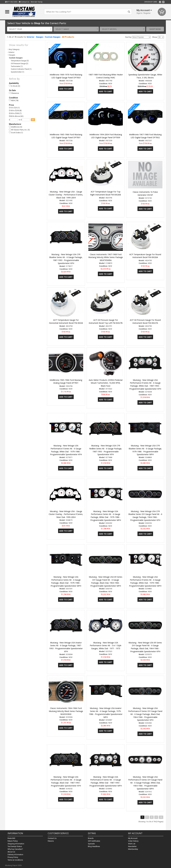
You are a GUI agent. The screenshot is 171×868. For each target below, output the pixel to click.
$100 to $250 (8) (15, 110)
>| (161, 817)
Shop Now (155, 29)
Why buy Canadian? (15, 849)
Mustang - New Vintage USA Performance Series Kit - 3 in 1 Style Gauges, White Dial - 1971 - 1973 (106, 646)
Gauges (40, 37)
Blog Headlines (94, 846)
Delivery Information (15, 855)
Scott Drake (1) (16, 132)
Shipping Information (16, 844)
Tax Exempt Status (15, 846)
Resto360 (11, 838)
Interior (31, 37)
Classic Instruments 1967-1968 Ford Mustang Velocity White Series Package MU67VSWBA (106, 257)
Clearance (14, 93)
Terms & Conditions (15, 860)
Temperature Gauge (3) (20, 61)
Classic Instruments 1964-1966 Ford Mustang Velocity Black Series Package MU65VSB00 (66, 711)
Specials (91, 844)
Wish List (132, 844)
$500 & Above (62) (16, 116)
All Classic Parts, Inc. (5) (19, 130)
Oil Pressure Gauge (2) (20, 63)
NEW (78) (14, 100)
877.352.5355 (11, 2)
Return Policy (13, 841)
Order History (133, 841)
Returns (51, 841)
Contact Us (24, 2)
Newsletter (132, 846)
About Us (11, 852)
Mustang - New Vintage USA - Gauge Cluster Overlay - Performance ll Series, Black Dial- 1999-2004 (66, 195)
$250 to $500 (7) (15, 113)
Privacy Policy (13, 857)
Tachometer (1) (17, 66)
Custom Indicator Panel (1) (21, 69)
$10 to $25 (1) (14, 108)
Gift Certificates (94, 841)
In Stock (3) (15, 86)
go (33, 120)
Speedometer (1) (18, 72)
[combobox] (30, 29)
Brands (91, 838)
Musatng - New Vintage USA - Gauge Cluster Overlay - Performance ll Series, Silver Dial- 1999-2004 (66, 514)
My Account (133, 838)
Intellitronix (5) (16, 127)
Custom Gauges (53, 37)
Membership (133, 849)
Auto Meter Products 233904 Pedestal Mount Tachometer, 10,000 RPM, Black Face (106, 383)
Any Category (14, 49)
